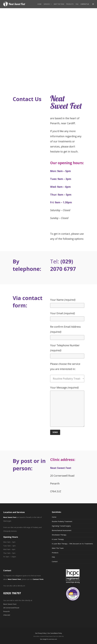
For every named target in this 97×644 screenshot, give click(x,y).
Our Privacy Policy (41, 633)
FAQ (53, 557)
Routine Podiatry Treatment (62, 521)
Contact (55, 562)
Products (55, 553)
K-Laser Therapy (58, 539)
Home (54, 517)
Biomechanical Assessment (62, 530)
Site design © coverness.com (48, 639)
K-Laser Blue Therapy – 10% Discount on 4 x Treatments (72, 544)
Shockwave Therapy (59, 535)
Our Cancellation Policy (55, 633)
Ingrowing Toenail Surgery (61, 526)
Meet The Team (58, 548)
